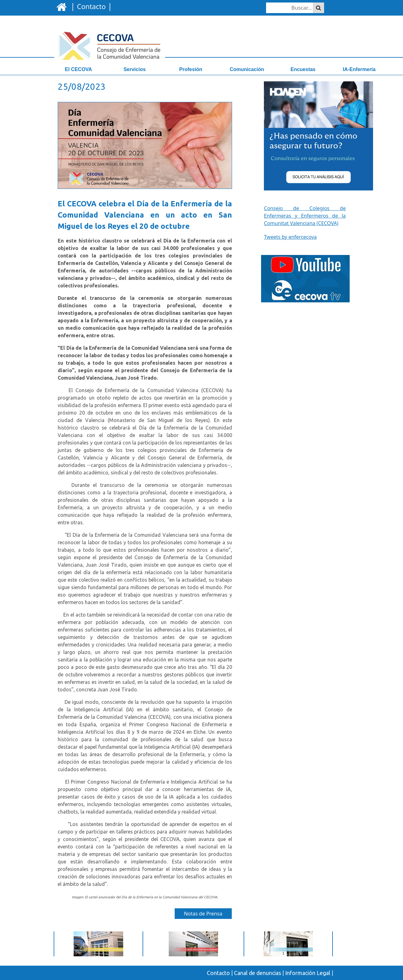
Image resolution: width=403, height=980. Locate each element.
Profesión (191, 69)
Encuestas (303, 69)
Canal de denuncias (257, 973)
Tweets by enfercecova (290, 237)
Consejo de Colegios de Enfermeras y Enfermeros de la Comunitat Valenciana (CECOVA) (305, 216)
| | (90, 6)
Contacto (218, 973)
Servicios (135, 69)
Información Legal (308, 973)
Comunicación (247, 69)
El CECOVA (78, 69)
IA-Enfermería (359, 69)
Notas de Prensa (203, 914)
